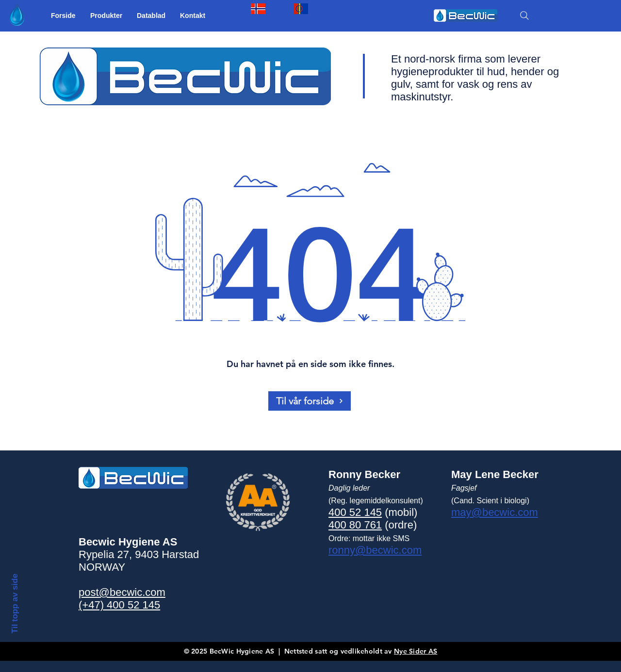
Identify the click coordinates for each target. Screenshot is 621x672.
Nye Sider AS (416, 651)
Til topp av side (14, 603)
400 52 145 (355, 512)
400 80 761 (355, 525)
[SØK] (524, 16)
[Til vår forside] (310, 401)
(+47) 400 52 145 (119, 605)
